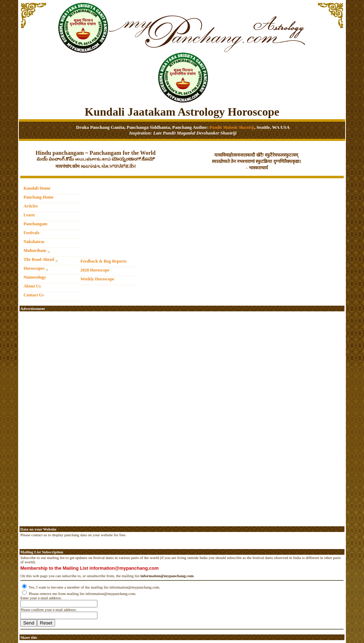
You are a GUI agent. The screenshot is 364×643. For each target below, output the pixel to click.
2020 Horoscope (95, 270)
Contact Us (34, 295)
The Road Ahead (41, 260)
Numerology (35, 277)
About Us (32, 286)
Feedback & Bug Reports (103, 261)
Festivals (31, 233)
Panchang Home (38, 197)
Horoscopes (36, 269)
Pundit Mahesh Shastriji (231, 127)
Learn (29, 215)
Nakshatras (34, 242)
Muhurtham (37, 251)
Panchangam (35, 224)
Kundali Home (37, 188)
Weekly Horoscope (97, 279)
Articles (31, 206)
